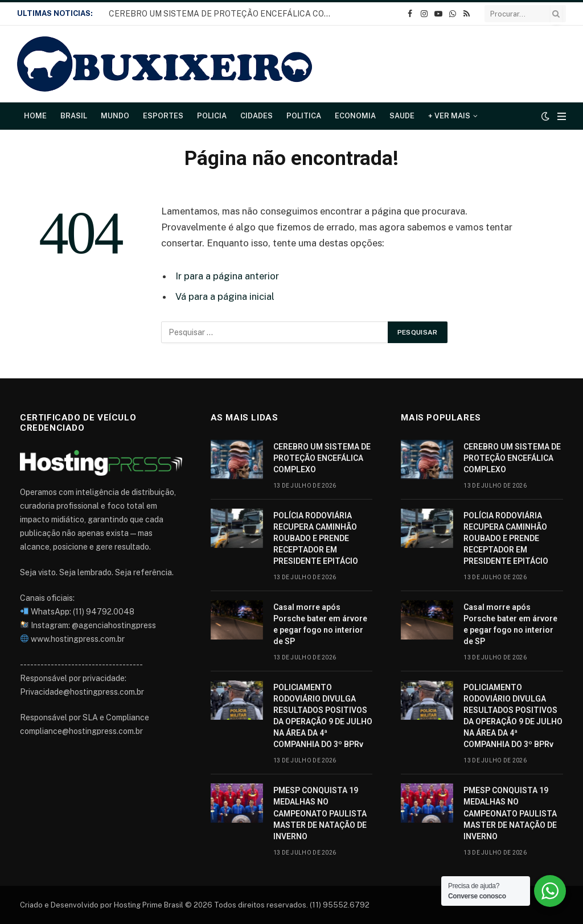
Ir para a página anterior (227, 276)
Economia (355, 116)
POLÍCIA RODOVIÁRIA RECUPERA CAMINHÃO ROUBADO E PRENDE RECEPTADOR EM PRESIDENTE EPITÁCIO (316, 538)
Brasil (74, 116)
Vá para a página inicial (225, 296)
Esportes (163, 116)
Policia (212, 116)
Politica (304, 116)
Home (35, 116)
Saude (402, 116)
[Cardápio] (562, 116)
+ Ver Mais (449, 116)
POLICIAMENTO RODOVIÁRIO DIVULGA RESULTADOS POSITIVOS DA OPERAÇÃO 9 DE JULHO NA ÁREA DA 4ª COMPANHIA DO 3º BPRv (323, 716)
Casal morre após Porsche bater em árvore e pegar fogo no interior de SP (320, 624)
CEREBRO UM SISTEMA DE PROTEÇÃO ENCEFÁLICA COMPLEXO (223, 14)
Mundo (115, 116)
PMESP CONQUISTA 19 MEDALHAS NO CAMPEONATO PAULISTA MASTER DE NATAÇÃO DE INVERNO (320, 813)
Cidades (256, 116)
